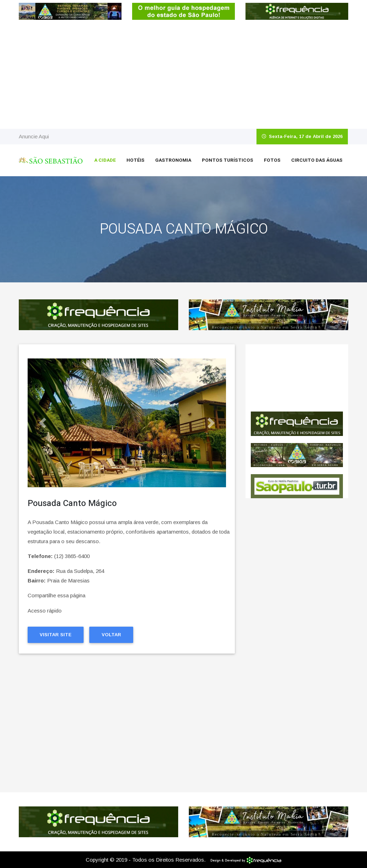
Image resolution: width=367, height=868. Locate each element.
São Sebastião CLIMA (297, 378)
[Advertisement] (183, 76)
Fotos (272, 160)
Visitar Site (56, 635)
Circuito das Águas (317, 160)
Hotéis (135, 160)
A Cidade (105, 160)
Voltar (111, 635)
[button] (43, 423)
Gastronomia (173, 160)
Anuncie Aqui (34, 136)
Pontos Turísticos (228, 160)
